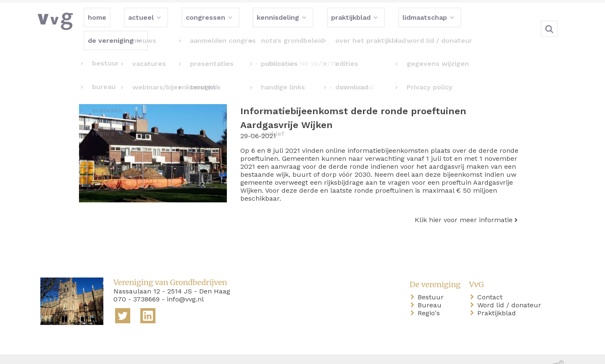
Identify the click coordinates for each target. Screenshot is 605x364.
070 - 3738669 (137, 282)
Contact (492, 280)
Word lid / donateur (511, 288)
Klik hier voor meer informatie (464, 203)
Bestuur (432, 280)
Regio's (430, 296)
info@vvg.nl (185, 282)
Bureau (431, 288)
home (51, 351)
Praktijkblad (498, 296)
